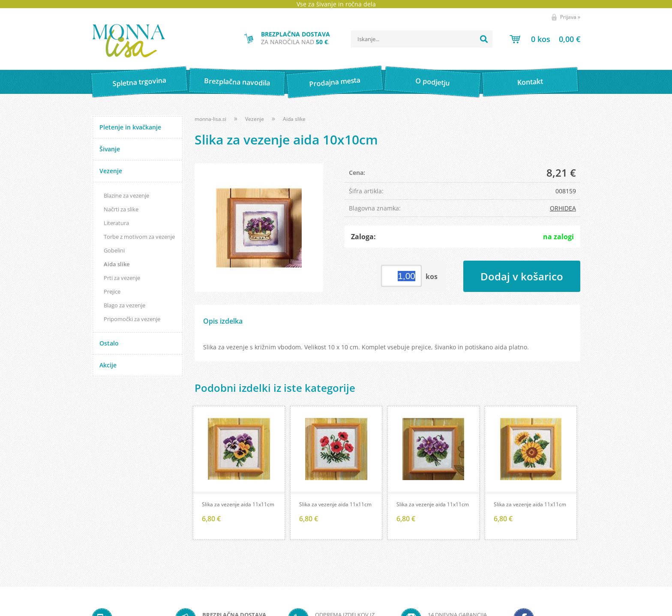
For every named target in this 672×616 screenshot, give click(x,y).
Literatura (116, 223)
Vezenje (111, 171)
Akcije (108, 365)
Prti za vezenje (122, 278)
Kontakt (530, 82)
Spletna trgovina (139, 82)
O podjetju (432, 82)
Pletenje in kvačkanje (130, 127)
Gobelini (114, 250)
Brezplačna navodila (237, 82)
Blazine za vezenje (126, 195)
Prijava (570, 17)
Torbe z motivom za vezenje (139, 237)
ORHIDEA (563, 208)
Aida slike (117, 264)
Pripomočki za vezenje (132, 319)
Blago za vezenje (124, 305)
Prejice (112, 291)
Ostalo (109, 343)
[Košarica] (545, 39)
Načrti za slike (121, 209)
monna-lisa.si (210, 119)
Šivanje (110, 149)
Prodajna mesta (334, 82)
